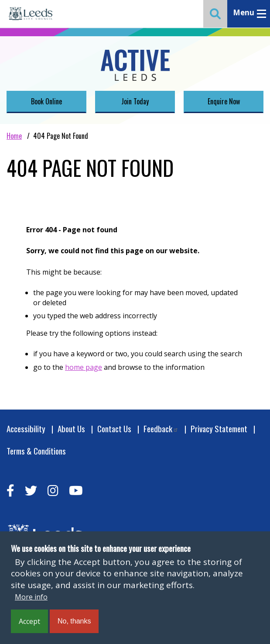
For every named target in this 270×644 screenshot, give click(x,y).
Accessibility (26, 429)
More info (31, 597)
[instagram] (53, 491)
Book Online (46, 101)
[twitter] (31, 491)
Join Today (135, 101)
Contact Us (114, 429)
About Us (71, 429)
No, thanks (74, 621)
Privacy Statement (219, 429)
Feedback (161, 429)
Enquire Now (224, 101)
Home (14, 136)
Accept (29, 621)
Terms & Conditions (36, 451)
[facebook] (10, 491)
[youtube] (76, 491)
